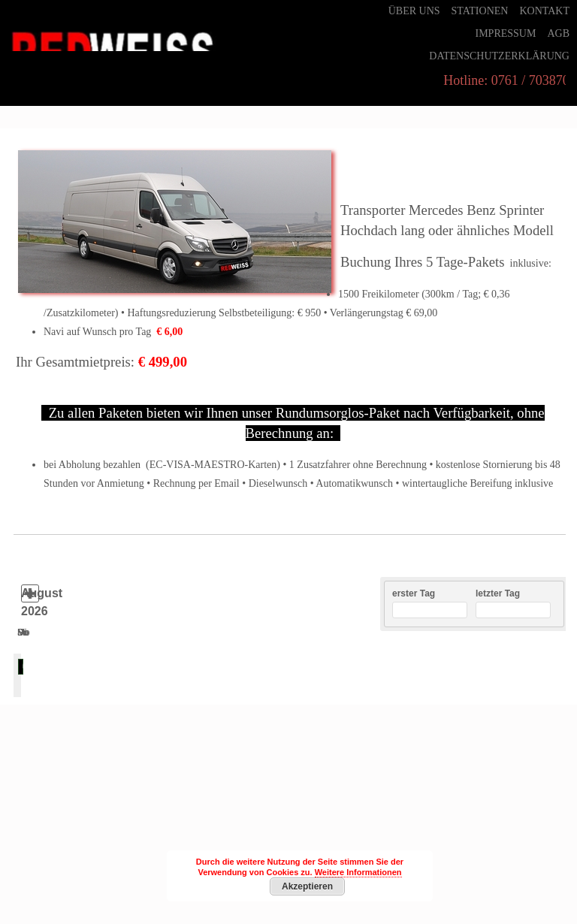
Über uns (414, 11)
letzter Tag (498, 593)
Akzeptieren (307, 886)
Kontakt (544, 11)
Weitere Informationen (358, 872)
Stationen (480, 11)
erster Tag (414, 593)
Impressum (505, 33)
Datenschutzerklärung (499, 56)
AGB (558, 33)
